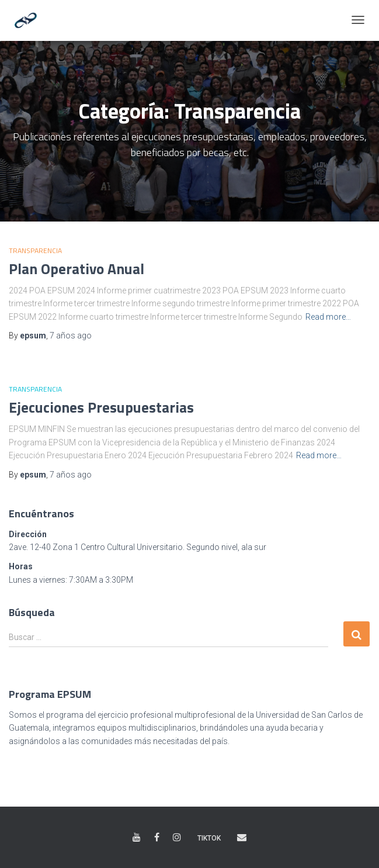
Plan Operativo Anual (77, 269)
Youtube (137, 838)
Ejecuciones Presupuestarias (101, 407)
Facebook (157, 838)
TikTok (209, 838)
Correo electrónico (242, 838)
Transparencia (35, 250)
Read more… (328, 317)
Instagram (177, 838)
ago (71, 336)
